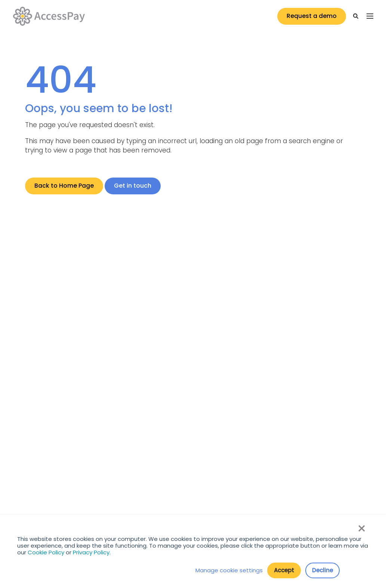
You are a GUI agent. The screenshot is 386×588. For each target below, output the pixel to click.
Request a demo (312, 16)
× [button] (361, 529)
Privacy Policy (91, 552)
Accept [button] (284, 570)
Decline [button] (322, 570)
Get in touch (133, 186)
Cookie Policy (46, 552)
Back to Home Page (64, 186)
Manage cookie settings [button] (229, 570)
